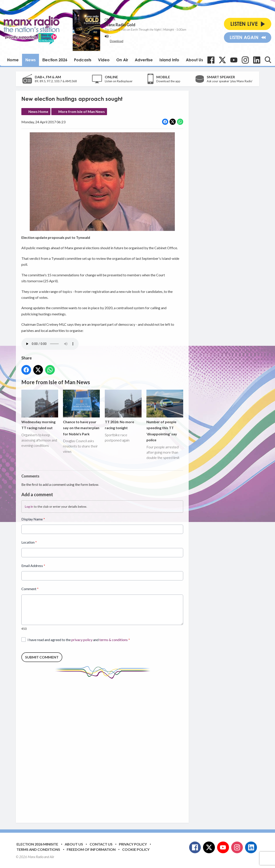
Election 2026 (55, 60)
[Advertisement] (104, 747)
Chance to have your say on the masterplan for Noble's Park (81, 413)
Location (29, 542)
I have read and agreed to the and (79, 640)
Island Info (169, 60)
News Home (38, 111)
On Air (122, 60)
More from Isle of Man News (82, 111)
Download (117, 41)
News (30, 60)
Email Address (33, 566)
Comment (30, 589)
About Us (194, 60)
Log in (29, 507)
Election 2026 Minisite (37, 844)
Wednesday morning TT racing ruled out (40, 410)
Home (13, 60)
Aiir (52, 857)
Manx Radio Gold (120, 25)
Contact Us (101, 844)
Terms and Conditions (38, 849)
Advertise (144, 60)
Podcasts (83, 60)
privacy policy (82, 640)
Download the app (168, 81)
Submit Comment (42, 657)
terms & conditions (114, 640)
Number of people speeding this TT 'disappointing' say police (165, 416)
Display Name (33, 519)
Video (104, 60)
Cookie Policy (136, 849)
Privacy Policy (133, 844)
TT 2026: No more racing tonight (123, 410)
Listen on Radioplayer (119, 81)
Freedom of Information (91, 849)
